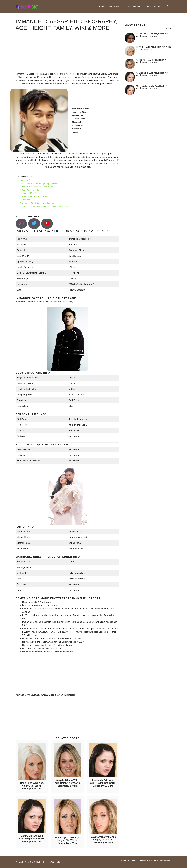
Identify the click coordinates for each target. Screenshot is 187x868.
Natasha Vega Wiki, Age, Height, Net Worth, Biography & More (103, 840)
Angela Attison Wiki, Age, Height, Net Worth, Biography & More (68, 783)
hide (32, 177)
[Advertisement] (68, 54)
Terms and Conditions (162, 860)
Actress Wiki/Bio (133, 6)
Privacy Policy (146, 860)
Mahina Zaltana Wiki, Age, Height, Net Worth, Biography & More (32, 839)
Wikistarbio (69, 695)
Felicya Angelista (82, 167)
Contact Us (135, 860)
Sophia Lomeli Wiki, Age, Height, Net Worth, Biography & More (152, 35)
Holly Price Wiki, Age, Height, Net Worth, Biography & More (32, 786)
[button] (168, 7)
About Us (125, 860)
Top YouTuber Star (154, 6)
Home (101, 6)
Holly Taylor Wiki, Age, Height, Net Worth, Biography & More (68, 840)
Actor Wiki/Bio (115, 6)
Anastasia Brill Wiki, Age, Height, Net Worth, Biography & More (103, 783)
